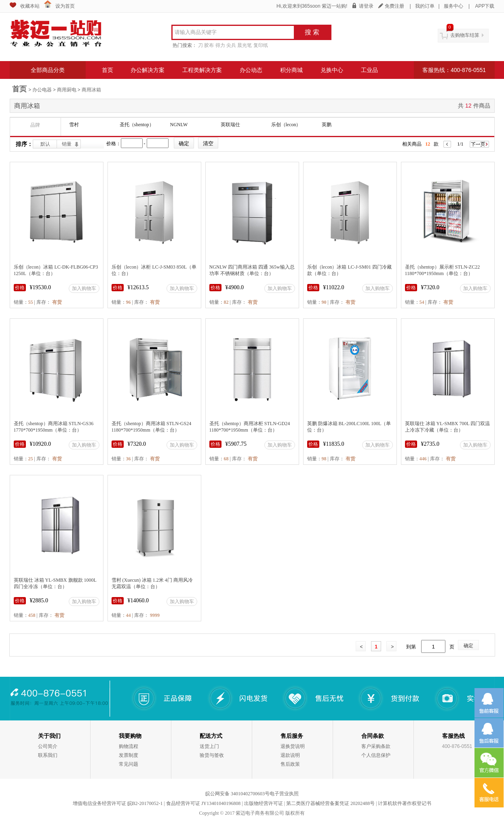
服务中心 (453, 6)
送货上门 (209, 746)
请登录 (366, 6)
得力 (220, 45)
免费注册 (394, 6)
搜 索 (312, 32)
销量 (67, 144)
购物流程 (129, 746)
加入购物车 (84, 288)
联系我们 (48, 755)
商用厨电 (67, 90)
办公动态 (251, 70)
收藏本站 (30, 6)
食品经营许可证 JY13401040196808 (203, 803)
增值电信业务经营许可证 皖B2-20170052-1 (118, 803)
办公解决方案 (148, 70)
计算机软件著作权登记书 (405, 803)
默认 (45, 144)
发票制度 (129, 755)
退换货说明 (293, 746)
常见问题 (129, 764)
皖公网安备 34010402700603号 (237, 794)
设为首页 (65, 6)
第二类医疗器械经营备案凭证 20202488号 (330, 803)
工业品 (369, 70)
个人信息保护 (376, 755)
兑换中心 (332, 70)
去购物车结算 (465, 35)
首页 (108, 70)
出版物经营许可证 (264, 803)
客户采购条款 (376, 746)
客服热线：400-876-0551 (454, 70)
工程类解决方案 (202, 70)
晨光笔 (245, 45)
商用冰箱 (91, 90)
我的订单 (425, 6)
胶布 (209, 45)
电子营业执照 (284, 794)
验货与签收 (212, 755)
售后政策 (290, 764)
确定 (468, 646)
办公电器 (42, 90)
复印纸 (261, 45)
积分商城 (291, 70)
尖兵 (231, 45)
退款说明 (290, 755)
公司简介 (48, 746)
